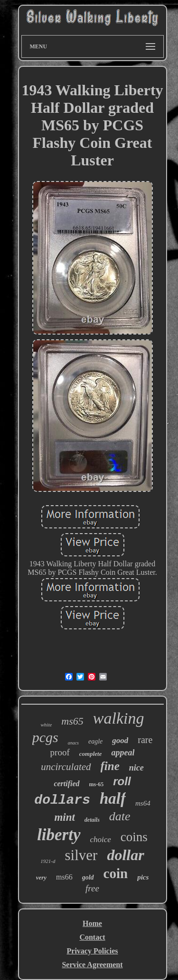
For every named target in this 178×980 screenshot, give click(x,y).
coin (116, 873)
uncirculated (66, 767)
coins (134, 837)
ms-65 (97, 784)
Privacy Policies (93, 951)
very (41, 877)
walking (119, 718)
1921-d (48, 861)
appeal (123, 753)
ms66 (64, 877)
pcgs (45, 737)
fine (110, 766)
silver (81, 855)
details (92, 820)
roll (122, 781)
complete (91, 754)
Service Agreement (92, 965)
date (120, 816)
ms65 (72, 721)
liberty (59, 835)
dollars (62, 800)
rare (145, 740)
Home (92, 923)
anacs (73, 743)
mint (64, 817)
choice (101, 839)
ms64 (143, 803)
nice (136, 768)
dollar (125, 855)
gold (88, 877)
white (47, 725)
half (113, 799)
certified (66, 784)
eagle (95, 741)
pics (143, 877)
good (120, 740)
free (92, 888)
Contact (92, 937)
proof (60, 752)
